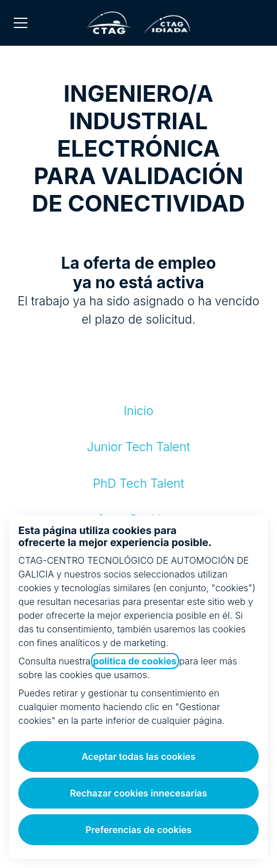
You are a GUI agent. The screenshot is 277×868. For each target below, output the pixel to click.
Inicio (138, 411)
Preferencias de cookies (138, 830)
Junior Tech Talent (138, 447)
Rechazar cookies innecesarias (138, 793)
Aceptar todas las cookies (138, 756)
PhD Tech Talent (138, 483)
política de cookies (135, 661)
